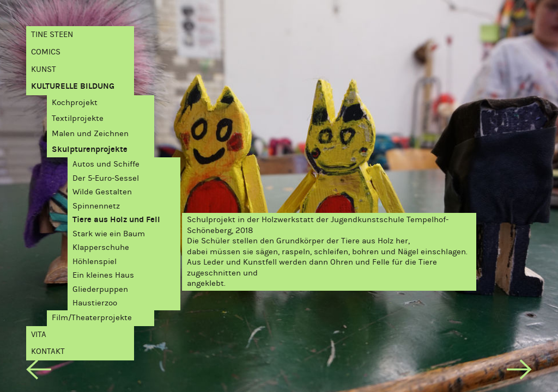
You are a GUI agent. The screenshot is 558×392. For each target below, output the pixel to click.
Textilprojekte (78, 118)
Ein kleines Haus (103, 275)
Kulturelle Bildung (73, 86)
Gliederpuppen (100, 289)
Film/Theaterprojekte (92, 317)
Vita (39, 334)
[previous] (38, 372)
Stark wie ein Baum (109, 234)
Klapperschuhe (101, 247)
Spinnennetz (96, 206)
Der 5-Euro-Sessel (106, 178)
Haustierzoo (95, 303)
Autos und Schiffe (106, 164)
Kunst (44, 69)
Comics (46, 52)
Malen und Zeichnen (90, 133)
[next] (519, 372)
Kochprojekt (75, 102)
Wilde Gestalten (102, 192)
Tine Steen (52, 34)
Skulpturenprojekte (90, 149)
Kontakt (48, 351)
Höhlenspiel (95, 261)
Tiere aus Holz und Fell (116, 219)
